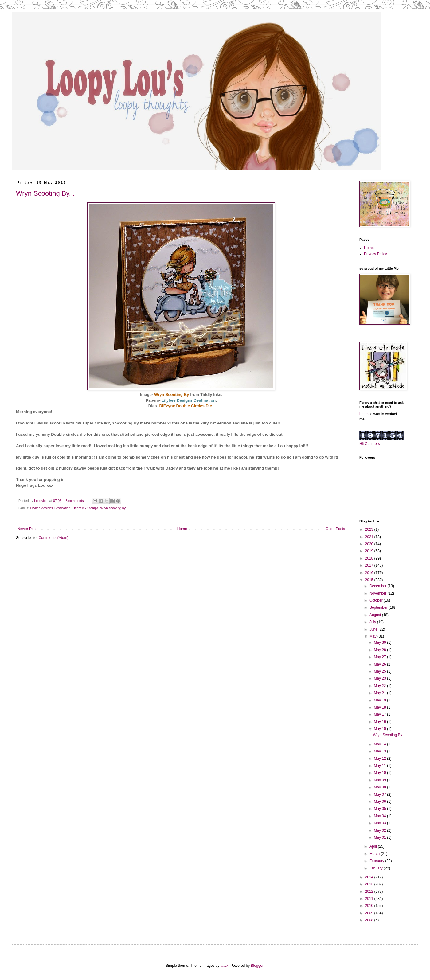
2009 (370, 913)
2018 (370, 558)
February (377, 861)
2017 (370, 565)
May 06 (380, 802)
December (379, 586)
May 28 (380, 650)
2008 (370, 920)
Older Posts (335, 529)
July (373, 622)
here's (364, 414)
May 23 (380, 678)
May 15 (380, 729)
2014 (370, 877)
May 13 (380, 751)
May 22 (380, 686)
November (379, 593)
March (375, 854)
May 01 (380, 837)
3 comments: (76, 501)
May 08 (380, 787)
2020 (370, 544)
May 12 (380, 759)
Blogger (257, 966)
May (373, 636)
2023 (370, 529)
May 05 (380, 809)
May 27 (380, 657)
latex (224, 966)
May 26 (380, 664)
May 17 (380, 714)
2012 (370, 892)
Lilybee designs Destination (50, 508)
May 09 (380, 780)
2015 (370, 580)
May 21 (380, 693)
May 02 (380, 830)
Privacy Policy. (376, 254)
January (377, 868)
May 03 (380, 823)
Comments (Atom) (53, 538)
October (377, 600)
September (379, 607)
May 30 (380, 642)
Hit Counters (370, 444)
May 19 (380, 700)
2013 (370, 884)
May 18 (380, 707)
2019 (370, 551)
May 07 (380, 795)
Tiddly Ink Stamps (85, 508)
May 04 (380, 816)
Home (182, 529)
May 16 (380, 722)
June (374, 629)
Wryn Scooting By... (45, 193)
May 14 (380, 744)
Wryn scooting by (113, 508)
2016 (370, 573)
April (374, 846)
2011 (370, 899)
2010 (370, 906)
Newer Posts (28, 529)
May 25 (380, 671)
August (376, 615)
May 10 (380, 773)
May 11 (380, 766)
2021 (370, 537)
